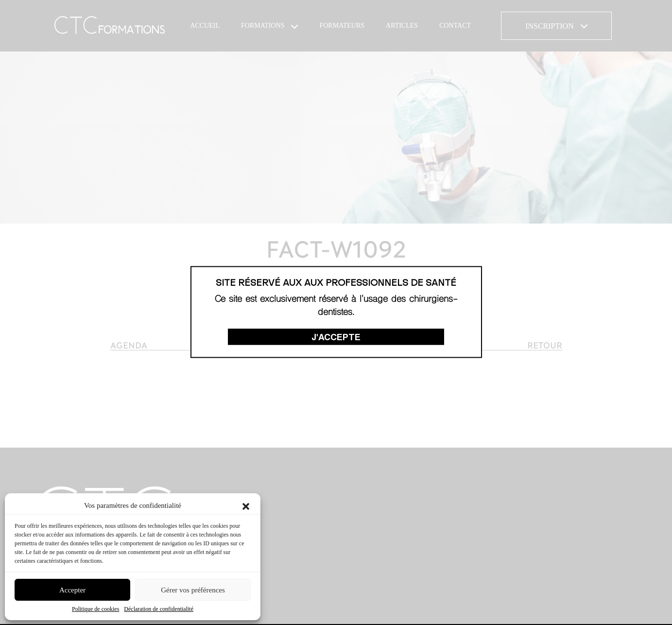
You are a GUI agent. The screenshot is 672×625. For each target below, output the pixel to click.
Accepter (72, 590)
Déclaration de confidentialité (159, 609)
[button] (246, 505)
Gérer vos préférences (193, 590)
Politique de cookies (95, 609)
